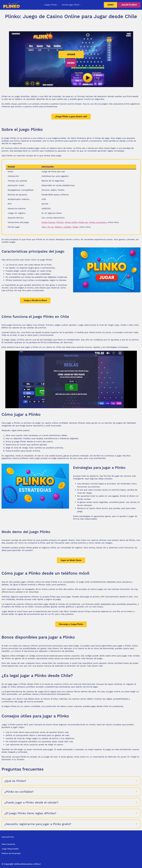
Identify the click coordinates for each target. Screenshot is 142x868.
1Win (44, 227)
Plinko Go (83, 222)
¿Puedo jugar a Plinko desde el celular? (31, 802)
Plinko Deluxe (48, 222)
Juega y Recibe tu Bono (35, 300)
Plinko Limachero (98, 222)
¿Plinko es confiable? (19, 792)
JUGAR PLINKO (129, 5)
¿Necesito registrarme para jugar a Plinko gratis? (38, 824)
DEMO (111, 5)
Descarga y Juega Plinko (71, 624)
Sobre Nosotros (8, 844)
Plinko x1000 (71, 222)
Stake (75, 227)
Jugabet (67, 227)
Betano (58, 227)
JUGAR (71, 54)
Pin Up (51, 227)
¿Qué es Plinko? (15, 781)
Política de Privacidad (11, 853)
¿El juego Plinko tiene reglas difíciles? (30, 813)
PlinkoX (60, 222)
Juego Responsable (10, 849)
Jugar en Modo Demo (71, 560)
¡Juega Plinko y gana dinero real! (71, 117)
